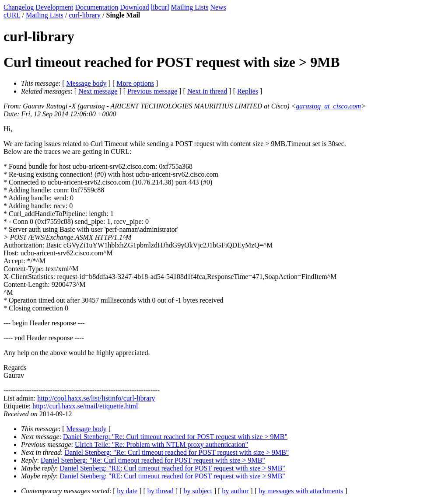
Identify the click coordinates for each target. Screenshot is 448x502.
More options (135, 83)
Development (54, 7)
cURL (12, 15)
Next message (98, 91)
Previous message (152, 91)
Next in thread (207, 91)
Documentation (97, 7)
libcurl (160, 7)
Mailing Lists (190, 7)
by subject (198, 491)
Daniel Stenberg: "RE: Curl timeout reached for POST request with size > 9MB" (172, 468)
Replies (248, 91)
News (218, 7)
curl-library (85, 15)
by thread (161, 491)
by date (128, 491)
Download (135, 7)
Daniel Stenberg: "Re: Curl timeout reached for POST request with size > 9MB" (175, 437)
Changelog (19, 7)
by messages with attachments (301, 491)
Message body (87, 83)
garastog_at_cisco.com (328, 106)
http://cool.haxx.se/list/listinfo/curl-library (96, 398)
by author (235, 491)
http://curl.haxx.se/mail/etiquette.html (85, 406)
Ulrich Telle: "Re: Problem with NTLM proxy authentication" (161, 444)
